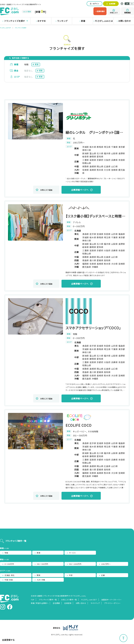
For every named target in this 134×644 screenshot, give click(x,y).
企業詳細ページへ (80, 190)
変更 (37, 64)
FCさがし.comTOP (5, 28)
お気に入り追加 (47, 190)
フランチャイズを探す (21, 28)
